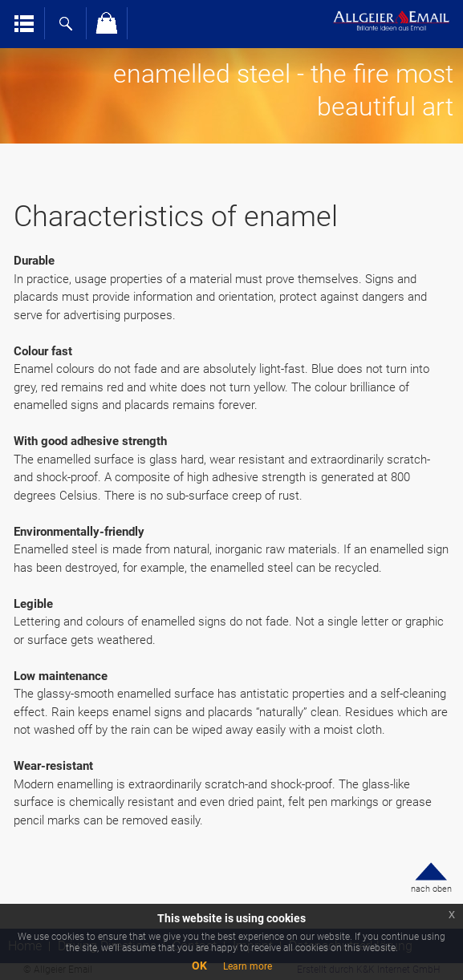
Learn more (248, 966)
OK (199, 966)
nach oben (431, 889)
